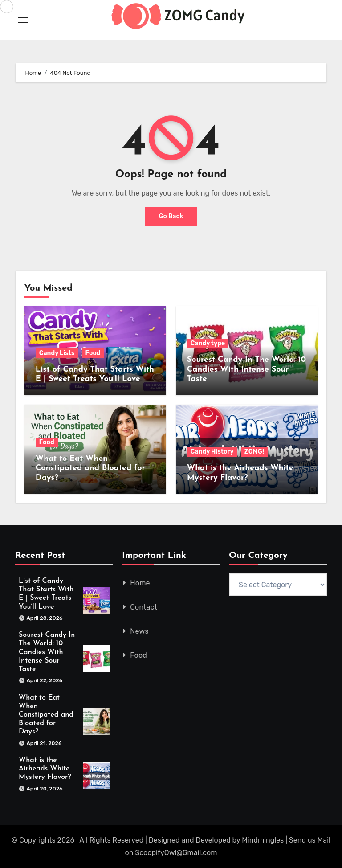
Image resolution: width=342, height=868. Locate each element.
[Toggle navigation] (23, 20)
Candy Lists (57, 353)
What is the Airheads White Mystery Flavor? (45, 769)
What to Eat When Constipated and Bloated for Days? (90, 468)
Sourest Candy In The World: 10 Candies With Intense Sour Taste (246, 369)
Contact (144, 607)
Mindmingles (263, 840)
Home (140, 583)
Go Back (171, 216)
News (139, 631)
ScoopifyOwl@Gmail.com (176, 853)
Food (93, 353)
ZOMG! (254, 452)
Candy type (208, 343)
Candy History (212, 452)
